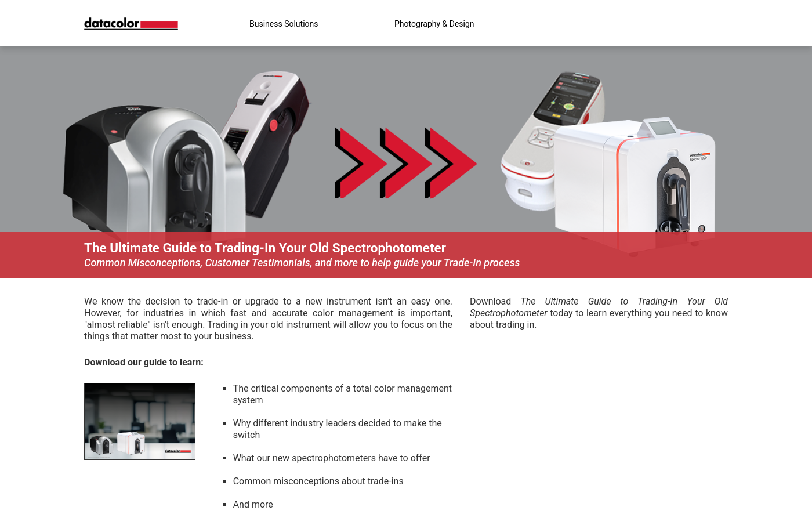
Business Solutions (284, 24)
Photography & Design (434, 24)
